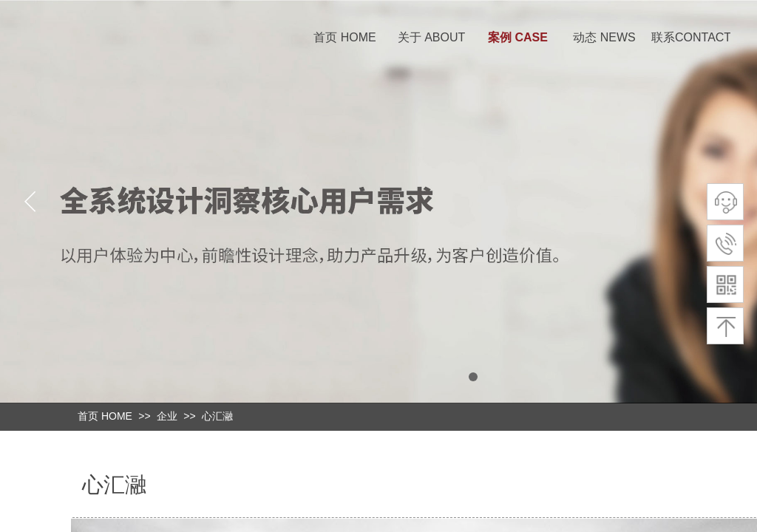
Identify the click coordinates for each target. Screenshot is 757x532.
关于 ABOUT (432, 37)
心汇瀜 (217, 416)
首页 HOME (344, 37)
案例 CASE (518, 37)
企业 (167, 416)
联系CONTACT (691, 37)
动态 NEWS (604, 37)
